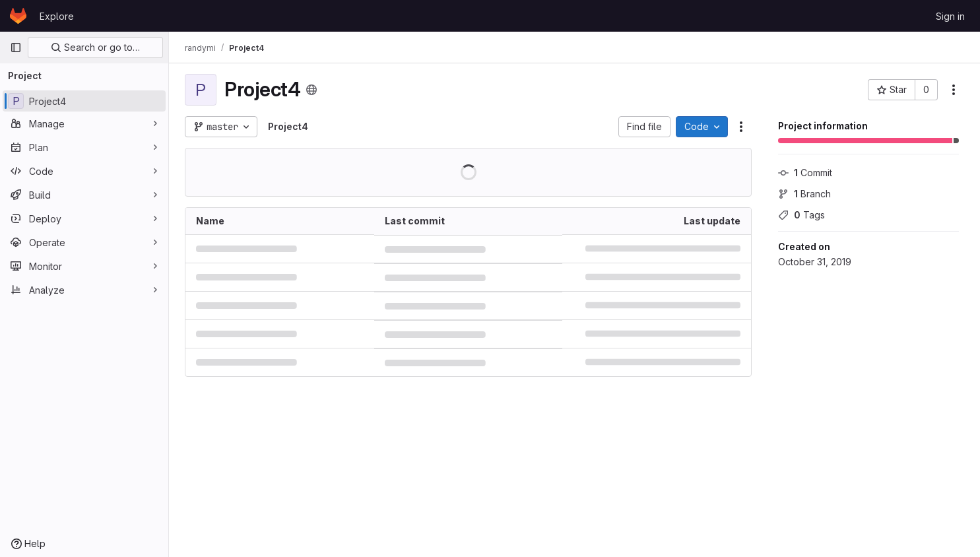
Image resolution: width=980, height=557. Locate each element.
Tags (801, 215)
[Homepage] (18, 16)
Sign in (950, 16)
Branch (804, 194)
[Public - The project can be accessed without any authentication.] (311, 90)
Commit (805, 173)
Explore (57, 16)
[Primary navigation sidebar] (16, 48)
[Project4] (84, 101)
